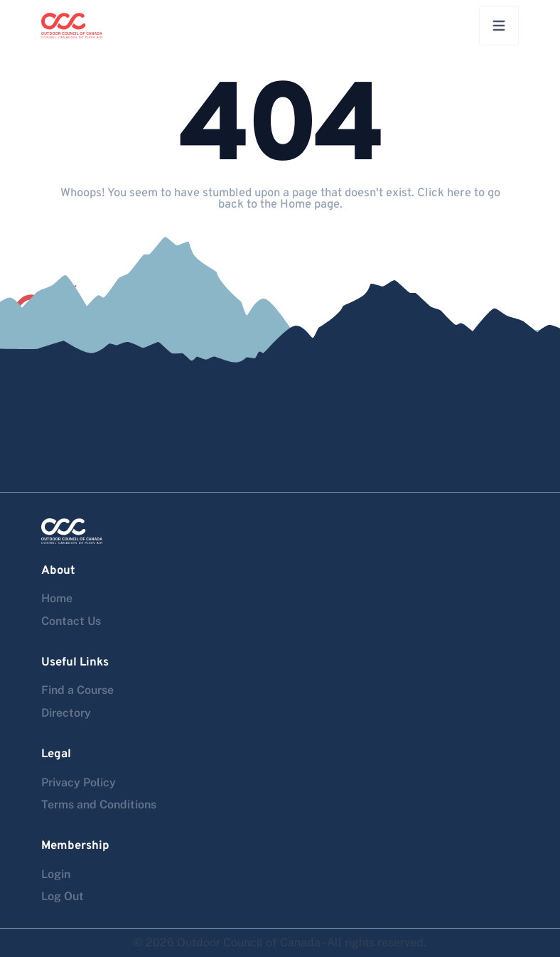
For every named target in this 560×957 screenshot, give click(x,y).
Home (57, 598)
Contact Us (71, 621)
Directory (66, 713)
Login (56, 874)
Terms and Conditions (99, 804)
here (459, 193)
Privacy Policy (79, 782)
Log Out (63, 896)
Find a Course (77, 690)
